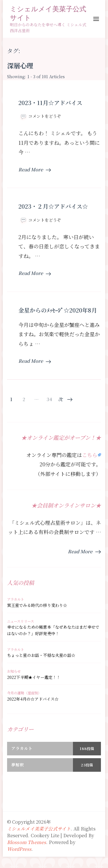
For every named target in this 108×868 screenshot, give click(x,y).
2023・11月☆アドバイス (50, 103)
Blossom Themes (27, 842)
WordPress (19, 849)
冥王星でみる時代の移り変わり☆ (37, 605)
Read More (35, 170)
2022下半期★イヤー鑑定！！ (34, 677)
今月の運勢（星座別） (24, 693)
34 (49, 399)
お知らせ (14, 671)
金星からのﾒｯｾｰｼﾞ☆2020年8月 (58, 310)
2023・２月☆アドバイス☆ (53, 206)
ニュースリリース (21, 621)
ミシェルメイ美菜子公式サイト (48, 13)
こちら (90, 455)
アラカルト (16, 599)
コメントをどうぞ (45, 116)
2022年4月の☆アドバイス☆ (33, 699)
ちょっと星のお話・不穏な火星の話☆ (41, 655)
